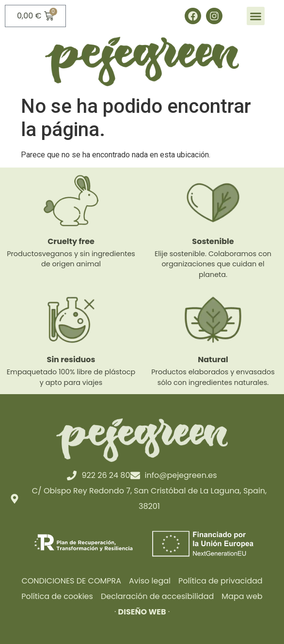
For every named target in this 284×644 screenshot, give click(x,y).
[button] (256, 16)
